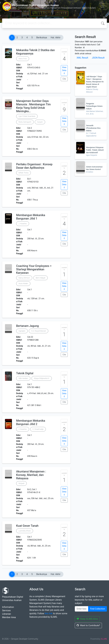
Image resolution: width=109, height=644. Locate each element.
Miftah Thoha (24, 173)
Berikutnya (42, 38)
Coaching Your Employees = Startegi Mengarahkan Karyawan (34, 269)
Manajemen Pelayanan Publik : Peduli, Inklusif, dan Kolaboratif (95, 150)
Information (8, 607)
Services (6, 610)
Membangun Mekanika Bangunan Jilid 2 (31, 422)
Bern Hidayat (41, 278)
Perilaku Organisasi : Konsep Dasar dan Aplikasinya (34, 166)
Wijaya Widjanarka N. (42, 378)
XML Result (82, 58)
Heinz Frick (23, 59)
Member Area (9, 617)
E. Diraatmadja (38, 429)
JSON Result (98, 58)
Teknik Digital (25, 373)
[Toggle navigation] (103, 6)
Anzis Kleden (23, 284)
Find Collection (98, 609)
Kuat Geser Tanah (27, 526)
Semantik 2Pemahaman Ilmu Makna (93, 128)
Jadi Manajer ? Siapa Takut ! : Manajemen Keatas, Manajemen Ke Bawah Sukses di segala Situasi (95, 82)
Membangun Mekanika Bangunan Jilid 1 (31, 217)
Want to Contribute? (88, 625)
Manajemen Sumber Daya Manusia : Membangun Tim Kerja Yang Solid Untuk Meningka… (33, 106)
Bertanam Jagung (27, 326)
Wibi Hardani (23, 378)
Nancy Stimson (24, 278)
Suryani (40, 122)
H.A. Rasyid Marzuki (39, 331)
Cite (64, 79)
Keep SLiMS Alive (87, 619)
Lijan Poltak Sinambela (27, 116)
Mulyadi (22, 483)
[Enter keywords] (82, 609)
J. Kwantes (23, 224)
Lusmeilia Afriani (25, 531)
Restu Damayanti (25, 122)
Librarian (7, 614)
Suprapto (22, 331)
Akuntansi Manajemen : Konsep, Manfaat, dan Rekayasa (31, 475)
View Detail (64, 70)
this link (49, 613)
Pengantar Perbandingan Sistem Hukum (94, 106)
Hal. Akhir (56, 38)
